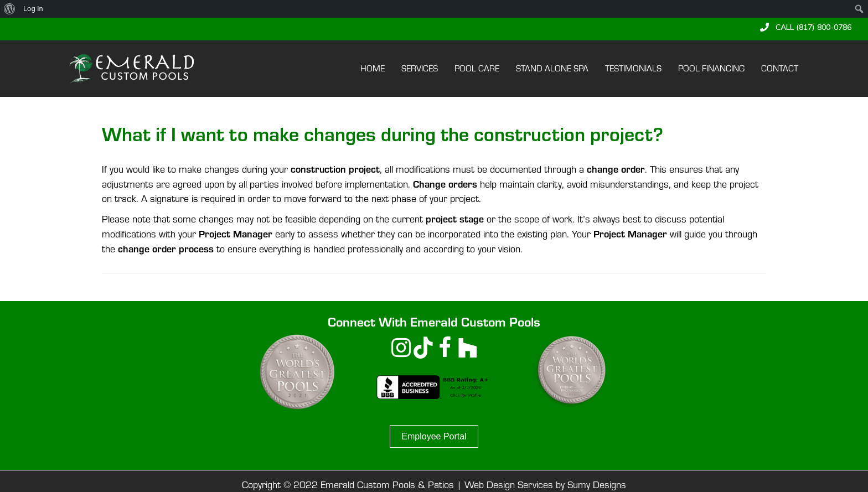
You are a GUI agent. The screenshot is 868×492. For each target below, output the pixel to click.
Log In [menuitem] (33, 9)
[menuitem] (10, 9)
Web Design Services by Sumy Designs (545, 485)
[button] (806, 27)
